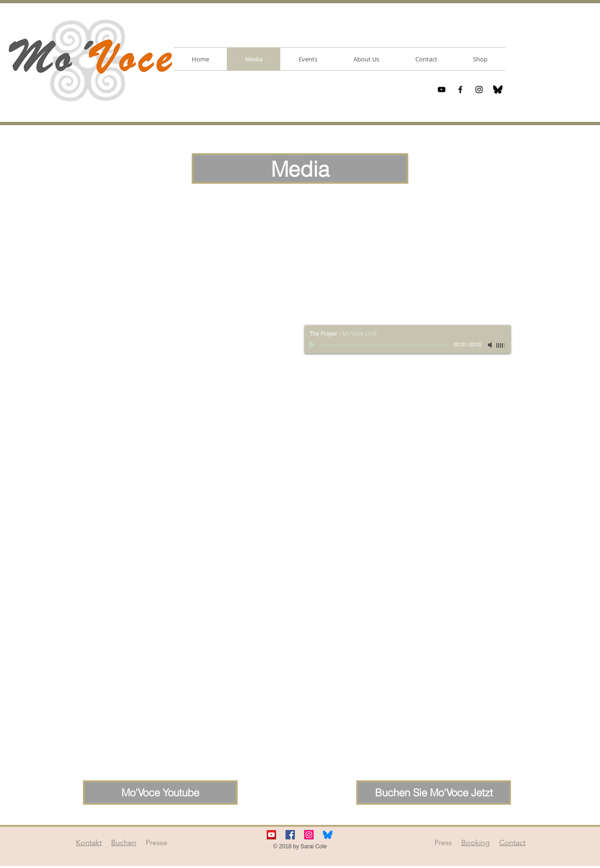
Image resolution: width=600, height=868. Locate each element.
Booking (476, 842)
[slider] (501, 345)
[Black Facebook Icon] (460, 90)
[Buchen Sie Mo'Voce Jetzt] (434, 793)
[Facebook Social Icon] (290, 835)
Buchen (124, 842)
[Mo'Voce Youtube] (160, 793)
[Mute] (491, 345)
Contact (512, 842)
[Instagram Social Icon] (309, 835)
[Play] (313, 345)
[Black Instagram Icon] (479, 90)
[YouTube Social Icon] (271, 835)
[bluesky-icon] (498, 90)
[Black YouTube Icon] (442, 90)
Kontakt (89, 842)
